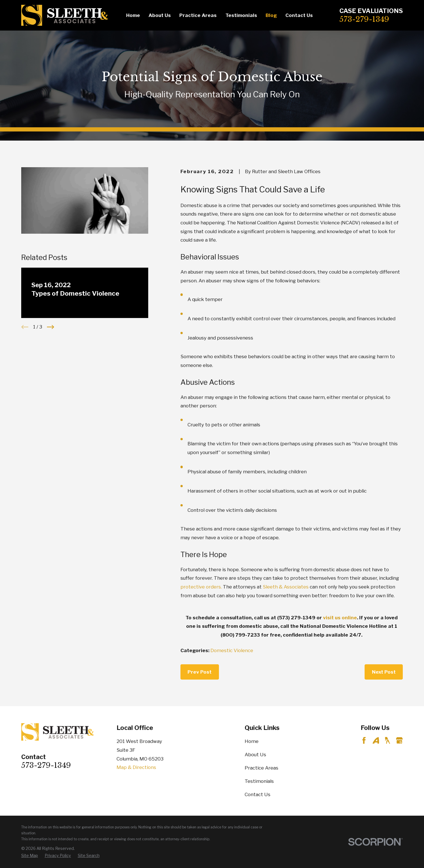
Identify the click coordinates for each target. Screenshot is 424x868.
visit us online (340, 618)
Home (252, 741)
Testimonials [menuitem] (241, 15)
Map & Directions (136, 767)
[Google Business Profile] (399, 740)
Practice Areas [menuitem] (198, 15)
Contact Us (258, 794)
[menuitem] (30, 856)
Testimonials (259, 781)
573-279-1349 (364, 19)
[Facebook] (364, 740)
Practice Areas (261, 768)
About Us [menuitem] (160, 15)
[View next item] (50, 327)
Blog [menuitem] (271, 15)
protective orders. (201, 587)
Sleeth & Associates (286, 587)
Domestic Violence (232, 650)
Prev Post (200, 672)
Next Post (384, 672)
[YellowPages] (388, 740)
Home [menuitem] (133, 15)
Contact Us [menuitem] (299, 15)
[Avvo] (376, 740)
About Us (255, 755)
